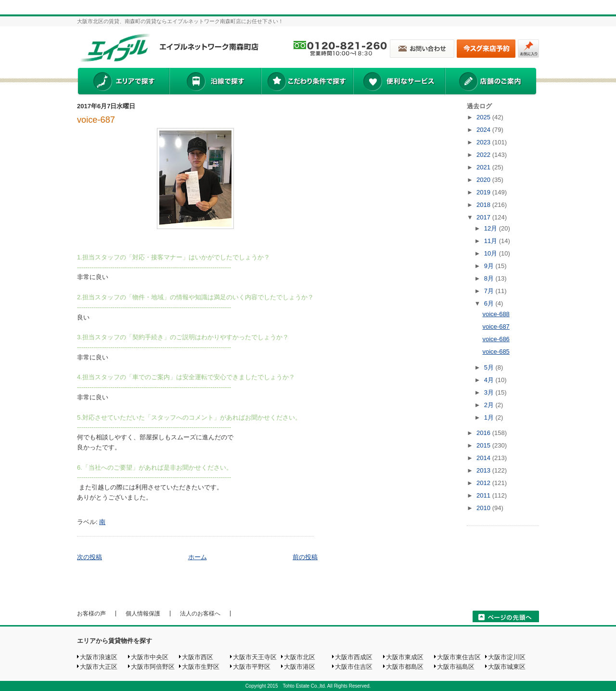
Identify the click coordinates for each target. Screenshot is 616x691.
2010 (484, 508)
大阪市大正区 (99, 667)
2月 (490, 405)
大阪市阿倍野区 (153, 667)
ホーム (198, 557)
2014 (484, 458)
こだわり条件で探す (307, 82)
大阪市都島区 (405, 667)
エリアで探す (123, 82)
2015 (484, 445)
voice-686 (496, 339)
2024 (484, 130)
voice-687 (96, 120)
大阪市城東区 (507, 667)
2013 (484, 470)
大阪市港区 (300, 667)
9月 (490, 266)
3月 (490, 392)
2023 (484, 142)
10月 (492, 253)
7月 (490, 291)
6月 (490, 303)
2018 (484, 205)
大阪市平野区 (252, 667)
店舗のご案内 (491, 82)
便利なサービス (399, 82)
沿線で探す (215, 82)
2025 (484, 117)
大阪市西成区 (354, 657)
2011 (484, 495)
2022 (484, 155)
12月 (492, 228)
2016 (484, 433)
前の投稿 (305, 557)
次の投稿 (90, 557)
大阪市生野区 (201, 667)
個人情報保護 (143, 614)
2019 (484, 192)
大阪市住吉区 (354, 667)
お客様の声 (91, 614)
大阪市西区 (198, 657)
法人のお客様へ (200, 614)
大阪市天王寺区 (255, 657)
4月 (490, 380)
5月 (490, 367)
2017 (484, 217)
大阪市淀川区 (507, 657)
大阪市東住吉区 (459, 657)
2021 (484, 167)
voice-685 (496, 352)
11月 (492, 241)
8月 (490, 278)
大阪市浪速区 (99, 657)
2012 (484, 483)
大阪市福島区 (456, 667)
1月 (490, 417)
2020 (484, 180)
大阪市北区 (300, 657)
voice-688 (496, 314)
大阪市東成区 (405, 657)
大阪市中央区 (150, 657)
